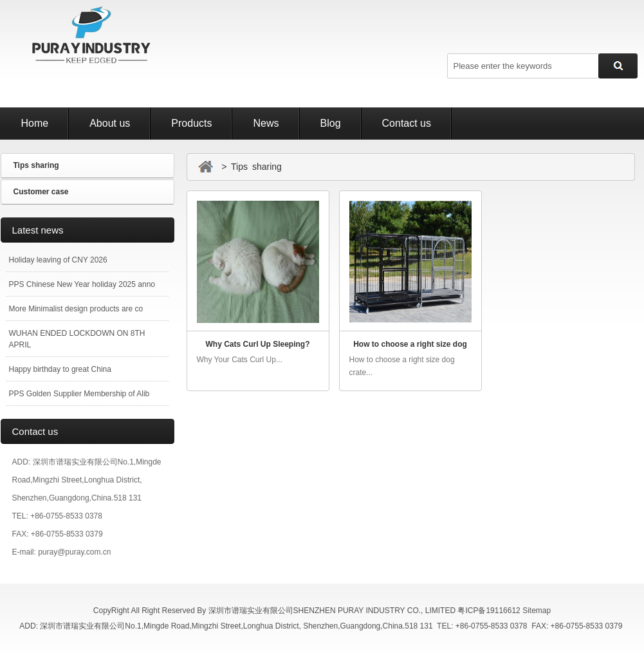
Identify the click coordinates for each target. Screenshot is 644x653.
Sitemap (537, 611)
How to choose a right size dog (410, 344)
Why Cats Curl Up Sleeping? (257, 344)
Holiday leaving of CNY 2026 (58, 260)
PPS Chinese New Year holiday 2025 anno (82, 284)
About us (110, 123)
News (266, 123)
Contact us (407, 123)
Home (35, 123)
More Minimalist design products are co (76, 309)
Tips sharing (36, 165)
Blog (331, 123)
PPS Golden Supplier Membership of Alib (79, 394)
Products (191, 123)
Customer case (41, 192)
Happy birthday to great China (60, 369)
